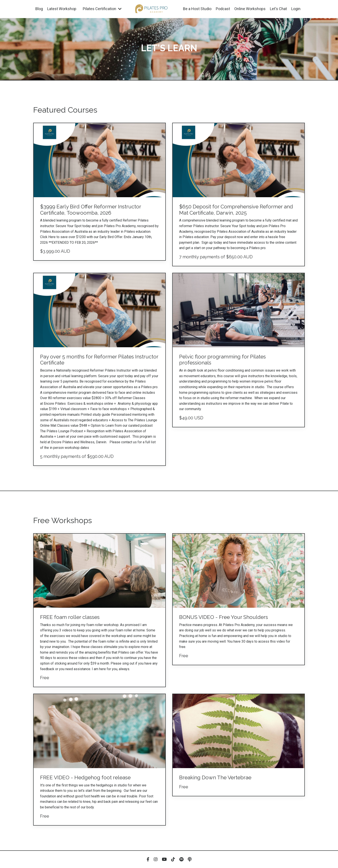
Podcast (223, 9)
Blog (39, 9)
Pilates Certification (102, 9)
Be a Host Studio (197, 9)
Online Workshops (250, 9)
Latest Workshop (62, 9)
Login (296, 9)
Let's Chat (278, 9)
